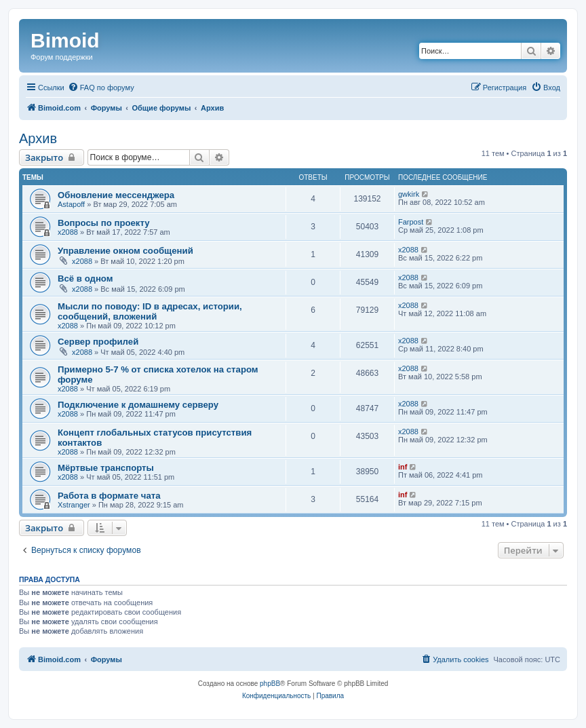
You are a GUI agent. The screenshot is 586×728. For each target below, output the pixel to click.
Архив (38, 138)
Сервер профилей (98, 342)
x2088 (68, 232)
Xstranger (74, 505)
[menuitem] (101, 88)
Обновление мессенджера (116, 195)
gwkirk (409, 194)
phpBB (270, 684)
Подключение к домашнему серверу (138, 405)
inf (403, 467)
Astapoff (71, 204)
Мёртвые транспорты (106, 468)
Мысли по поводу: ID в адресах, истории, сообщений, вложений (150, 311)
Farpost (411, 222)
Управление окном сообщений (125, 251)
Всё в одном (85, 279)
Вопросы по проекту (104, 223)
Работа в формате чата (109, 496)
